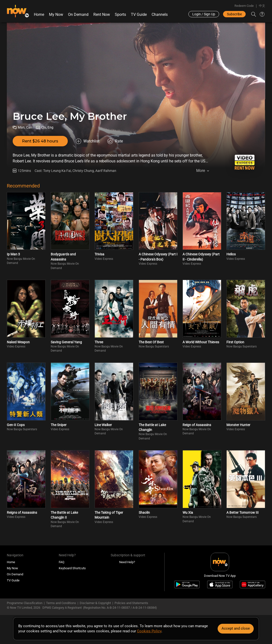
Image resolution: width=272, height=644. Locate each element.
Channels (160, 14)
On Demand (78, 14)
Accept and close (236, 628)
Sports (120, 14)
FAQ (62, 562)
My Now (56, 14)
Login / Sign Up (204, 14)
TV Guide (139, 14)
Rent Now (102, 14)
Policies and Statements (131, 603)
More (201, 171)
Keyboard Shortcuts (72, 568)
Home (39, 14)
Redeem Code (244, 6)
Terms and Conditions (61, 603)
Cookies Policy (149, 631)
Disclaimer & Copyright (95, 603)
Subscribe (234, 14)
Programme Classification (25, 603)
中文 (262, 6)
